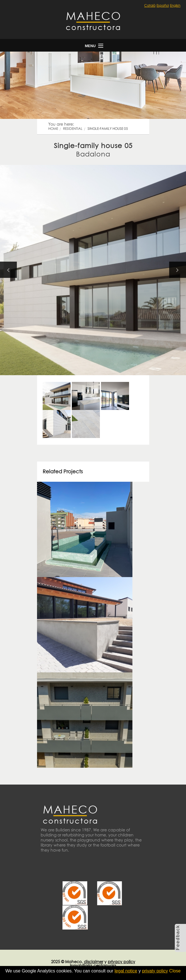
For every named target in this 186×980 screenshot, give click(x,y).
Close (175, 971)
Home (53, 129)
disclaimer (94, 962)
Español (163, 5)
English (175, 5)
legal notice (126, 971)
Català (150, 5)
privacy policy (121, 962)
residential (73, 129)
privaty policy (155, 971)
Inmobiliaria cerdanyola (93, 966)
